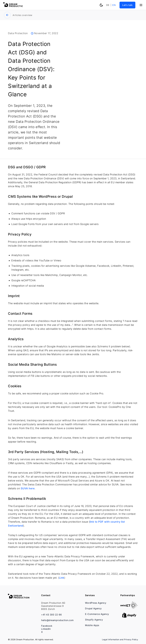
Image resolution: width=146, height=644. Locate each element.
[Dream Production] (14, 6)
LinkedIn (46, 629)
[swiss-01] (129, 608)
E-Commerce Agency (97, 614)
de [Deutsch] (108, 5)
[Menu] (141, 5)
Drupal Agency (93, 608)
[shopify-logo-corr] (129, 617)
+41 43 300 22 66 (51, 615)
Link (62, 578)
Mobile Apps (92, 625)
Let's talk (127, 5)
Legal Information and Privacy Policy (120, 639)
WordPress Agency (96, 603)
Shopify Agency (94, 620)
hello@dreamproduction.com (57, 620)
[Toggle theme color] (101, 5)
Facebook (47, 626)
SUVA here (27, 488)
